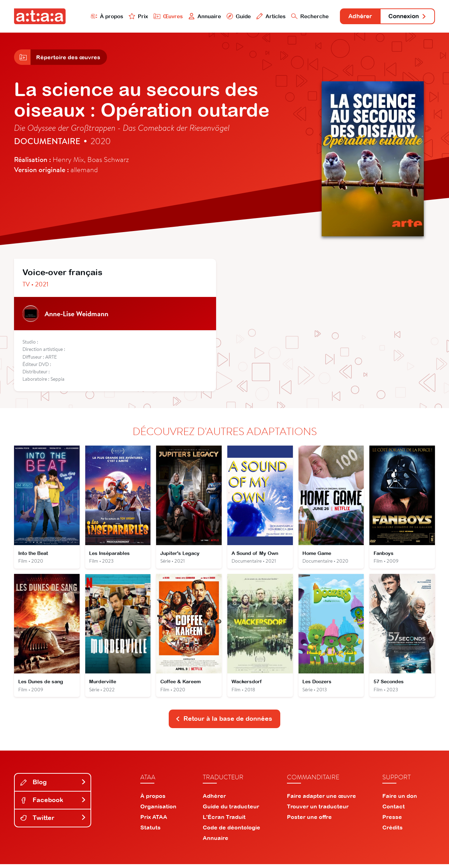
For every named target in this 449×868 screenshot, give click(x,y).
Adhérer (355, 17)
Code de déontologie (232, 831)
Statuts (150, 831)
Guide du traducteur (231, 810)
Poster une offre (309, 821)
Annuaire (197, 16)
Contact (394, 810)
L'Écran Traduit (224, 821)
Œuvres (160, 16)
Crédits (393, 831)
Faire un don (400, 800)
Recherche (303, 16)
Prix (130, 16)
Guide (231, 16)
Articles (264, 16)
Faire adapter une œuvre (321, 800)
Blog (53, 786)
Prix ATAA (154, 821)
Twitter (53, 822)
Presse (392, 821)
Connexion (406, 17)
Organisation (158, 810)
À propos (99, 16)
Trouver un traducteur (318, 810)
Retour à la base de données (224, 722)
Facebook (53, 804)
